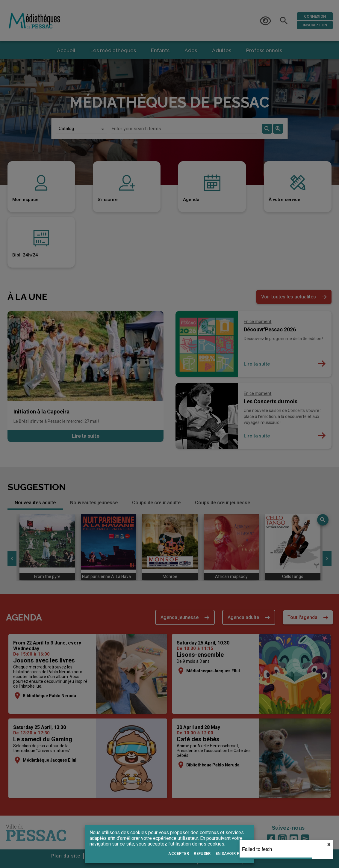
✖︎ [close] (329, 845)
